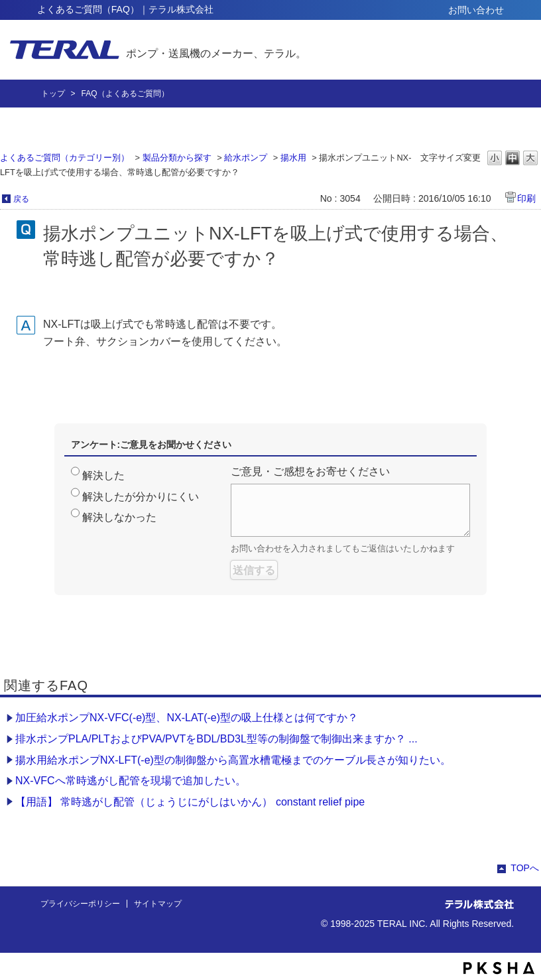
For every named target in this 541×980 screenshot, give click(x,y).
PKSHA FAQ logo (499, 968)
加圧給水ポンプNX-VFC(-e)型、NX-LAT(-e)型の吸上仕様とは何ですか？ (187, 718)
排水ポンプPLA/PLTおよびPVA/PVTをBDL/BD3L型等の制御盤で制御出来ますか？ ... (216, 739)
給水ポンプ (246, 158)
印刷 (526, 198)
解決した (103, 475)
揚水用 (293, 158)
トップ (53, 94)
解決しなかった (119, 517)
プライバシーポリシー (80, 904)
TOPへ (525, 868)
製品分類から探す (177, 158)
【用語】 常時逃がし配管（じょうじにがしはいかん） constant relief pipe (190, 802)
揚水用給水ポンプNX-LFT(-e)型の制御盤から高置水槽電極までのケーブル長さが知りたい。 (233, 760)
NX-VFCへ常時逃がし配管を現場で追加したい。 (131, 781)
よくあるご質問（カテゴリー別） (65, 158)
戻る (21, 199)
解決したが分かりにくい (141, 497)
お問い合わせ (476, 10)
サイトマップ (158, 904)
